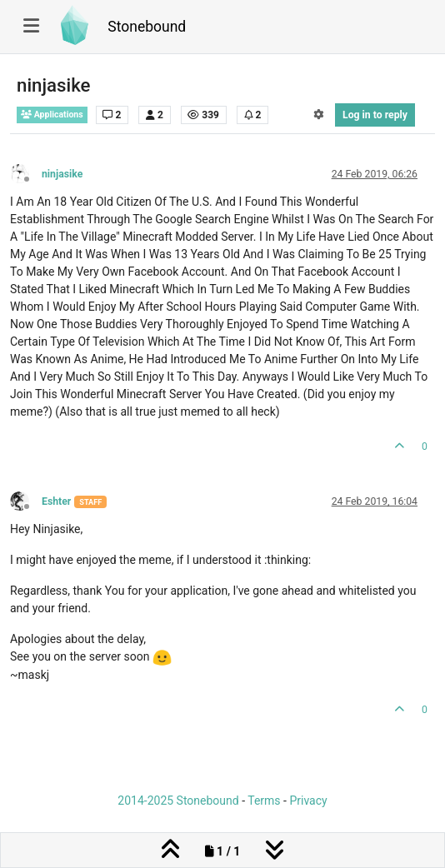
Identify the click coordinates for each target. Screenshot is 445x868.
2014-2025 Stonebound (178, 801)
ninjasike (62, 174)
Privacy (308, 801)
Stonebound (147, 27)
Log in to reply (375, 115)
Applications (52, 115)
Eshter (56, 501)
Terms (264, 801)
